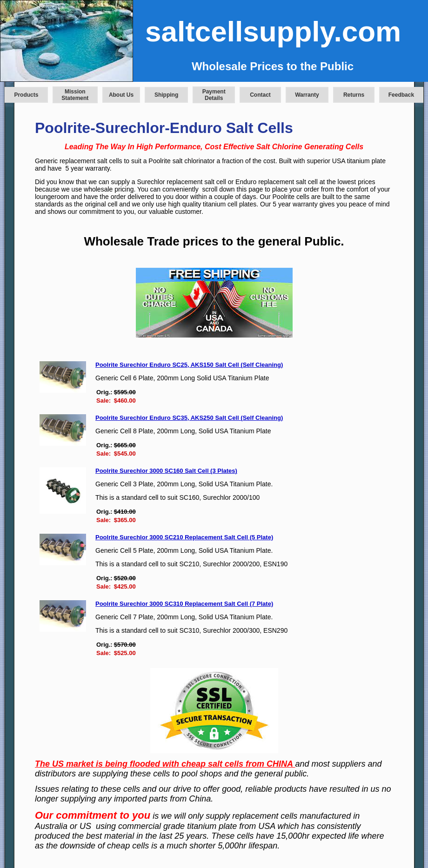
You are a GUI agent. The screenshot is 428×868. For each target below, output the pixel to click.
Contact (260, 95)
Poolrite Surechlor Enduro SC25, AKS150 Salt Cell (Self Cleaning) (189, 365)
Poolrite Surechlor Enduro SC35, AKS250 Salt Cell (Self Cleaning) (189, 418)
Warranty (307, 95)
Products (26, 95)
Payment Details (214, 95)
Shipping (166, 95)
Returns (354, 95)
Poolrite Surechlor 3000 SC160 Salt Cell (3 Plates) (166, 471)
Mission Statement (75, 95)
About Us (121, 95)
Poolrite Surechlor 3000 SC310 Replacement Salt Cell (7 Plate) (184, 604)
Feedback (401, 95)
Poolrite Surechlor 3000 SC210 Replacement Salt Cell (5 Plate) (184, 537)
